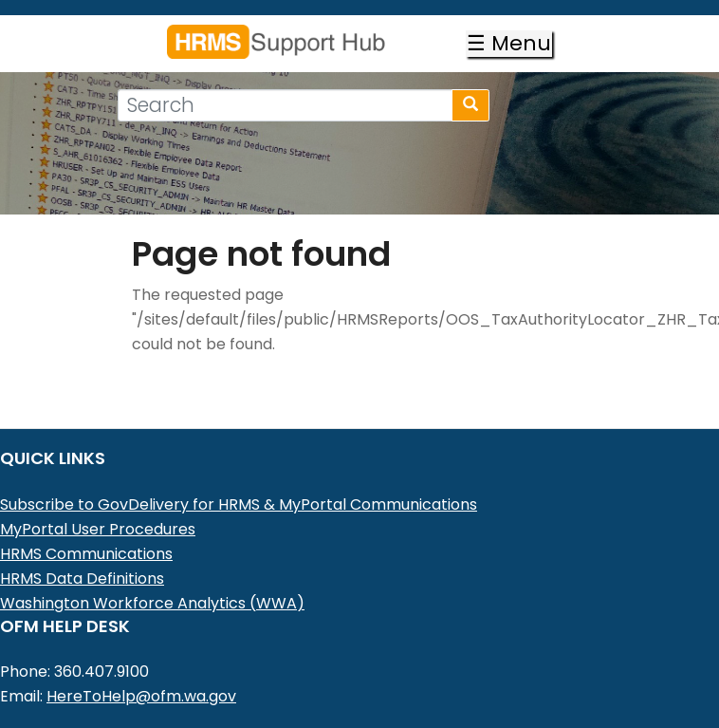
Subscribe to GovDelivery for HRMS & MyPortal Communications (239, 504)
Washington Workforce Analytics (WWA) (152, 603)
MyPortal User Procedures (98, 529)
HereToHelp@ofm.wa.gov (141, 696)
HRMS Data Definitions (82, 579)
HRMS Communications (86, 554)
